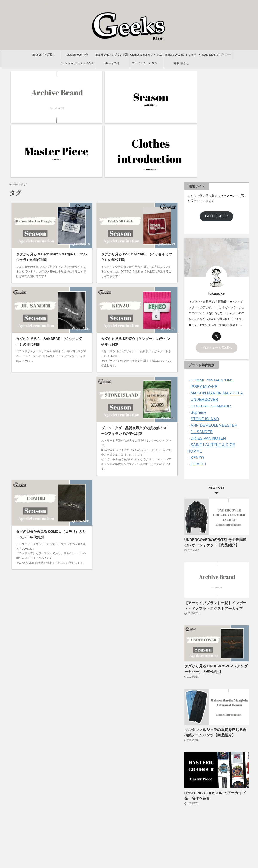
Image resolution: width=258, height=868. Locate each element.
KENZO (196, 369)
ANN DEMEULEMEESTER (210, 346)
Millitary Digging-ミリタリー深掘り (180, 56)
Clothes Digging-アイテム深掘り (146, 56)
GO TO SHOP (216, 143)
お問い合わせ (181, 63)
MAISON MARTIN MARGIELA (212, 317)
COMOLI (197, 375)
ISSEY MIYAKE (202, 311)
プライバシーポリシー (146, 63)
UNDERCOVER (202, 323)
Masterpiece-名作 (77, 55)
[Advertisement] (52, 339)
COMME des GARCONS (209, 305)
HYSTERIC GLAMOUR (208, 329)
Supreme (197, 334)
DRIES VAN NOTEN (205, 358)
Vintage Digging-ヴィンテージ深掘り (215, 56)
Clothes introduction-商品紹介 (77, 65)
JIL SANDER (200, 352)
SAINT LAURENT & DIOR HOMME (216, 364)
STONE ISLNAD (203, 340)
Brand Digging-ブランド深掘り (112, 56)
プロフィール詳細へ (217, 274)
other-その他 (112, 63)
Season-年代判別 (43, 55)
